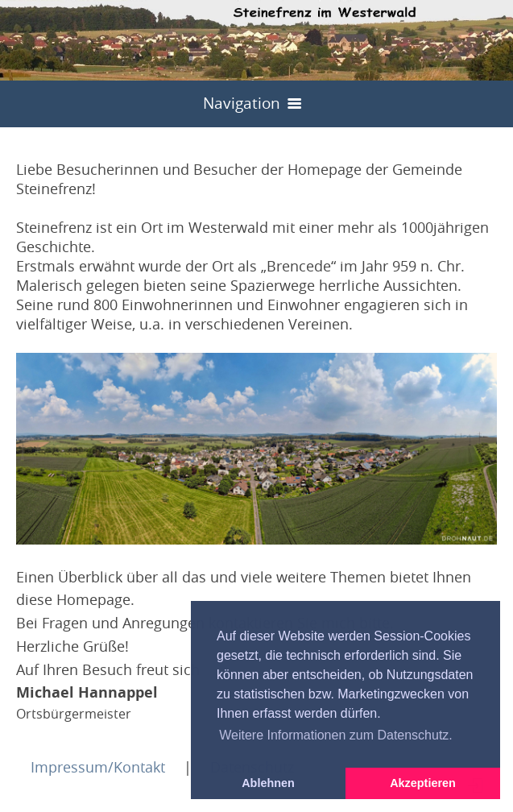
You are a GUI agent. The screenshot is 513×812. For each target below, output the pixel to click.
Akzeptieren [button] (423, 783)
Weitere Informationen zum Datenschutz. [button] (336, 735)
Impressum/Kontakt (98, 767)
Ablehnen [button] (268, 783)
